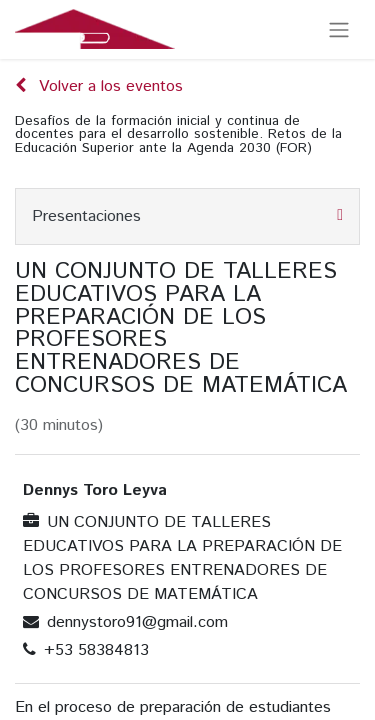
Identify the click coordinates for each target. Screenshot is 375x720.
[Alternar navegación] (339, 29)
